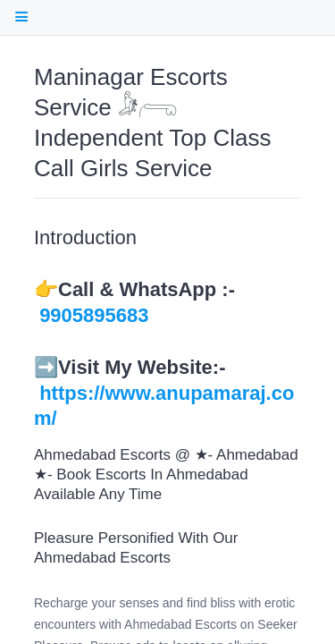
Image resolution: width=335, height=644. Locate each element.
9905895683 (94, 315)
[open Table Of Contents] (21, 17)
